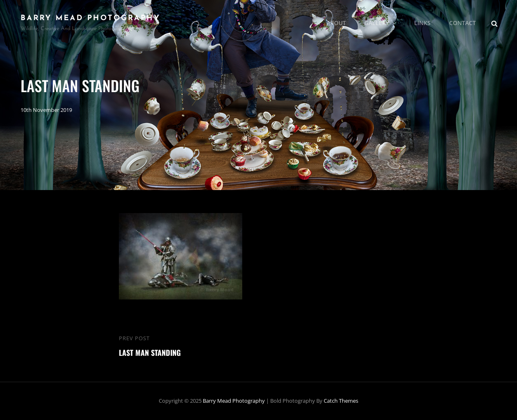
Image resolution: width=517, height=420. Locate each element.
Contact (463, 23)
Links (422, 23)
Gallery (381, 23)
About (336, 23)
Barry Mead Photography (90, 18)
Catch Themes (341, 401)
